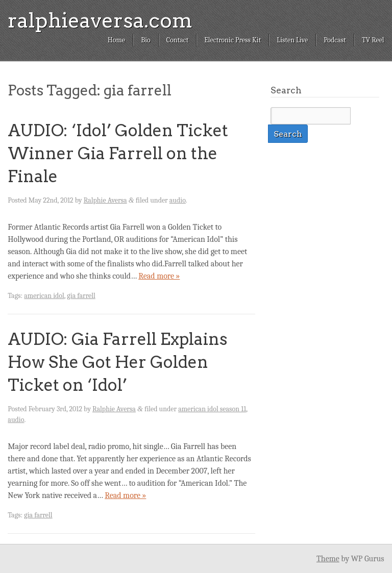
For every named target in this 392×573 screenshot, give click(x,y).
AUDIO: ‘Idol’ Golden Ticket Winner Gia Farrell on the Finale (118, 153)
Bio (146, 40)
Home (116, 40)
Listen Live (292, 40)
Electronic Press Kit (232, 40)
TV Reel (373, 40)
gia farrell (81, 296)
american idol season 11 (212, 409)
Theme (328, 559)
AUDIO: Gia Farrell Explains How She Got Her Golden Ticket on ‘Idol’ (117, 362)
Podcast (335, 40)
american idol (44, 296)
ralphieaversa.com (100, 20)
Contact (177, 40)
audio (178, 200)
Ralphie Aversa (105, 200)
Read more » (159, 276)
